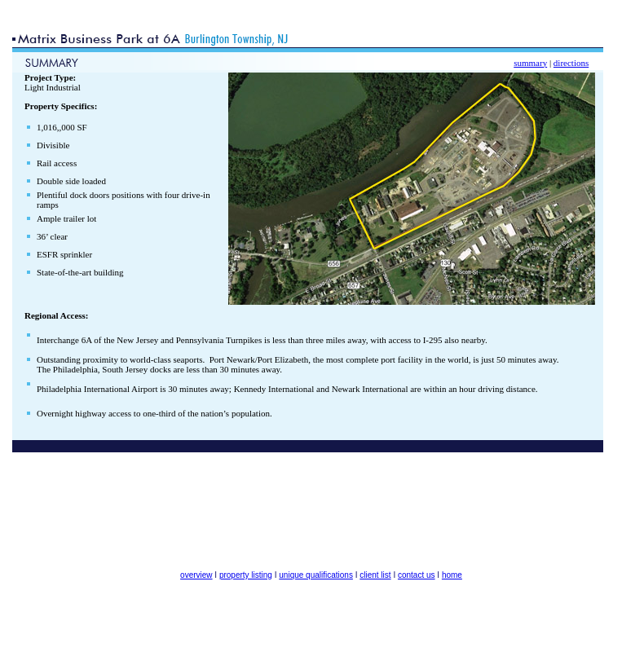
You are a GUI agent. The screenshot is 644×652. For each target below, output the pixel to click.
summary (530, 63)
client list (375, 575)
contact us (417, 575)
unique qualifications (316, 575)
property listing (246, 575)
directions (571, 63)
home (452, 575)
